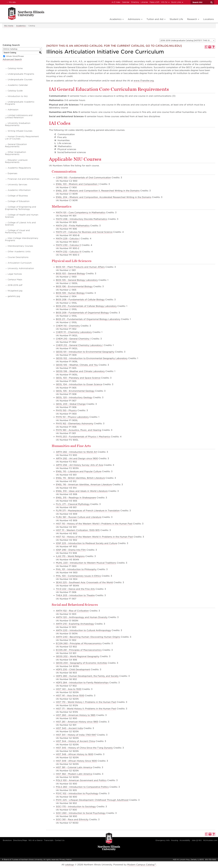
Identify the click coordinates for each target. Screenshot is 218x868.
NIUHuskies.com (210, 840)
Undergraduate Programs (21, 74)
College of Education (19, 201)
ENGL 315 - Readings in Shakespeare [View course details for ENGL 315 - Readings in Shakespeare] (76, 498)
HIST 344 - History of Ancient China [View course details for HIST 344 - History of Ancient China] (75, 741)
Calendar (126, 2)
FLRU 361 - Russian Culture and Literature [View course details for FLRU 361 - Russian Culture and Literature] (79, 517)
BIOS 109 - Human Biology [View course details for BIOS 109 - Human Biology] (70, 293)
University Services (17, 185)
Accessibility (185, 840)
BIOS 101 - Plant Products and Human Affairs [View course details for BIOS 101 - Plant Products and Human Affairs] (80, 267)
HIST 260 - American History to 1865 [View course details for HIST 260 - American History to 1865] (76, 715)
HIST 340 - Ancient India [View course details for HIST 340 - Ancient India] (69, 728)
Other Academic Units (19, 252)
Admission (13, 110)
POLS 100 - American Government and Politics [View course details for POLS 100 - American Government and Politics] (81, 780)
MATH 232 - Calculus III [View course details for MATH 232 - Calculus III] (69, 252)
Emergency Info (163, 840)
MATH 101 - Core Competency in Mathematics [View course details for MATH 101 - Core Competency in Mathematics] (81, 213)
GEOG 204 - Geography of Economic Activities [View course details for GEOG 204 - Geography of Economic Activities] (81, 663)
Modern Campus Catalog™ (142, 865)
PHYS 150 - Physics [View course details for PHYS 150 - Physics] (66, 410)
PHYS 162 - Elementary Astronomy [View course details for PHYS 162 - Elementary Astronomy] (75, 424)
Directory (135, 2)
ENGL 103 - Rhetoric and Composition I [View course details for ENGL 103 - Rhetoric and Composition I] (77, 184)
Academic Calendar (18, 85)
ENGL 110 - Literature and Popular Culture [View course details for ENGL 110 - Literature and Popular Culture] (79, 471)
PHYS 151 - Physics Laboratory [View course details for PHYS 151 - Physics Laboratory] (72, 417)
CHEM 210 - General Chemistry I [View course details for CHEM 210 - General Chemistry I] (73, 339)
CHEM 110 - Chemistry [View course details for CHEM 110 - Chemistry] (68, 326)
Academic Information (19, 190)
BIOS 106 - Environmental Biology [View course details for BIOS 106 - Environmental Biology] (74, 287)
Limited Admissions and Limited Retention (19, 116)
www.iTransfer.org (144, 81)
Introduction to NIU (18, 96)
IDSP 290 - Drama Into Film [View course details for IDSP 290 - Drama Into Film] (71, 550)
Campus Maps (15, 280)
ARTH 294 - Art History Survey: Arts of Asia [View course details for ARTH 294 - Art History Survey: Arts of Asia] (79, 465)
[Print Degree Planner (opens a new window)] (206, 47)
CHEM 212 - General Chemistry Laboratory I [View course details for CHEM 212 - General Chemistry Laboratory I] (80, 345)
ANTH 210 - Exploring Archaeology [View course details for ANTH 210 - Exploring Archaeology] (75, 624)
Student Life (176, 19)
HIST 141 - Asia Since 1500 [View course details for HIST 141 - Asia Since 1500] (70, 696)
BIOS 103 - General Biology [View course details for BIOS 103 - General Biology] (70, 274)
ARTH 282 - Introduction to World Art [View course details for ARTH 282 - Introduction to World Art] (76, 452)
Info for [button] (165, 2)
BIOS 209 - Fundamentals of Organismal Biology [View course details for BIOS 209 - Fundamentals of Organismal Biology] (82, 313)
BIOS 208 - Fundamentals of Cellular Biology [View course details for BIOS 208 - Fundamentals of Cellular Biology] (80, 300)
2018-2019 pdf (15, 285)
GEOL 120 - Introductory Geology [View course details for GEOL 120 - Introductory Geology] (74, 398)
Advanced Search (12, 59)
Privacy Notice (65, 860)
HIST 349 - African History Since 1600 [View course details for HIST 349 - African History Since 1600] (76, 761)
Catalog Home (15, 68)
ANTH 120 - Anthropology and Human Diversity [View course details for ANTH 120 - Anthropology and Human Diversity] (82, 617)
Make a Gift (154, 2)
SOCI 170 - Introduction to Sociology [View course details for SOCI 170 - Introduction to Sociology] (76, 807)
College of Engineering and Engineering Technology (21, 208)
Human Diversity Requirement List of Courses (22, 138)
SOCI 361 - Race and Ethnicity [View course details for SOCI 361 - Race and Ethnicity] (72, 820)
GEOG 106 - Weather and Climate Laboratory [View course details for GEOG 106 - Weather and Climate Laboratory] (80, 371)
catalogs (70, 865)
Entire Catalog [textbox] (10, 49)
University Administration (21, 268)
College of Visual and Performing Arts (17, 231)
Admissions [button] (135, 19)
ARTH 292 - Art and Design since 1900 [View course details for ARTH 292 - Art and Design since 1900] (77, 459)
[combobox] (187, 40)
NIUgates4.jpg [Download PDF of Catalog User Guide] (15, 291)
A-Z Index (116, 2)
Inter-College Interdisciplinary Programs (22, 239)
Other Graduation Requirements (16, 153)
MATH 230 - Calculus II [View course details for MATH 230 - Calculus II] (68, 245)
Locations (209, 19)
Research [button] (193, 19)
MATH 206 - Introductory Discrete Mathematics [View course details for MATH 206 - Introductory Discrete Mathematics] (82, 219)
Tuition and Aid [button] (156, 19)
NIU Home (9, 26)
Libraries (144, 2)
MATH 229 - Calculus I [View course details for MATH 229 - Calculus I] (68, 239)
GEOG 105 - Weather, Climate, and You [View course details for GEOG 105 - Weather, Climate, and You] (77, 365)
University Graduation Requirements (18, 124)
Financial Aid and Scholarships (23, 179)
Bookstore (7, 840)
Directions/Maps (20, 840)
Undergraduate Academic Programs (20, 103)
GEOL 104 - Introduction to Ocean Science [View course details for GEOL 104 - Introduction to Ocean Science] (79, 384)
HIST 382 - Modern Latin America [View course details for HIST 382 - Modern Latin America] (74, 774)
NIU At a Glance (36, 840)
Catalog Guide (15, 91)
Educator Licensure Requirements (16, 161)
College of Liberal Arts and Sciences (20, 224)
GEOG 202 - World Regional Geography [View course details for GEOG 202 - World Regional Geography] (78, 656)
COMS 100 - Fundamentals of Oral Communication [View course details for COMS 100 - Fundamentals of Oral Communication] (83, 178)
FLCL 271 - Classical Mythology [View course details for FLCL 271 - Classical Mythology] (73, 504)
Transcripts (49, 840)
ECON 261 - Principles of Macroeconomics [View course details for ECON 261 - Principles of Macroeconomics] (79, 650)
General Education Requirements (16, 145)
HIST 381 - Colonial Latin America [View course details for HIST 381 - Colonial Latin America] (74, 767)
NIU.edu (11, 2)
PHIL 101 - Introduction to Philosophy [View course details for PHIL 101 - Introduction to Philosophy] (76, 569)
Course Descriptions (18, 257)
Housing (175, 840)
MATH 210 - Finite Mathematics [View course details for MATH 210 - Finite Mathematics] (73, 226)
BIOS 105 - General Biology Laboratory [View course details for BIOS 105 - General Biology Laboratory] (77, 280)
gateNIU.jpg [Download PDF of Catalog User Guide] (14, 296)
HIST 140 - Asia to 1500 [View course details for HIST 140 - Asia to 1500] (69, 689)
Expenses (12, 173)
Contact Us (60, 840)
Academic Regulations (19, 168)
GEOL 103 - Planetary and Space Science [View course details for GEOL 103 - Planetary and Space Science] (78, 378)
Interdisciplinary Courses (20, 246)
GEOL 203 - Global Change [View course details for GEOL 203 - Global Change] (71, 404)
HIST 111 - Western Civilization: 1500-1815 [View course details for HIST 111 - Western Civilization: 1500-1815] (78, 530)
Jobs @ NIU (197, 840)
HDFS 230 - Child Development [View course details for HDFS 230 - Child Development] (73, 670)
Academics (21, 26)
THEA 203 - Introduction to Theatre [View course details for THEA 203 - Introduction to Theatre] (75, 595)
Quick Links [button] (177, 2)
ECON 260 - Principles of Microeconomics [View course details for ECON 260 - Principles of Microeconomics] (79, 643)
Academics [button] (117, 19)
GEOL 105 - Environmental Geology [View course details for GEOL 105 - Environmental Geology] (75, 391)
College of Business (18, 196)
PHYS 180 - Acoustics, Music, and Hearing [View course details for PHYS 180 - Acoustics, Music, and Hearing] (79, 430)
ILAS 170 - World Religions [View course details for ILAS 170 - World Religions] (70, 556)
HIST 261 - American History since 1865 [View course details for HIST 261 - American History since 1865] (77, 722)
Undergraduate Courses (20, 80)
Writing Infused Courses (20, 131)
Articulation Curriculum (20, 263)
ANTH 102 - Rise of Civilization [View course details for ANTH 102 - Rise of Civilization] (72, 611)
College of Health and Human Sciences (22, 216)
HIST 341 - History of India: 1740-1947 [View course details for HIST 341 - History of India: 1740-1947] (76, 735)
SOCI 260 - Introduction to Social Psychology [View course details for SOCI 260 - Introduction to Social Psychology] (81, 813)
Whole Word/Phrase (15, 56)
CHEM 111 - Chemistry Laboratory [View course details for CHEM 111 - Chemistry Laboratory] (74, 332)
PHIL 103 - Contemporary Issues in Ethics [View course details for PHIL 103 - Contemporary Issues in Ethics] (78, 576)
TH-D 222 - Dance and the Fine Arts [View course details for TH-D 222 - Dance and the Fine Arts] (75, 589)
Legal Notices (15, 274)
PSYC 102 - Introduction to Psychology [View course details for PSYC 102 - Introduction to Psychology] (77, 793)
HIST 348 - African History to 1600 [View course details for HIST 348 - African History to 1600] (75, 754)
